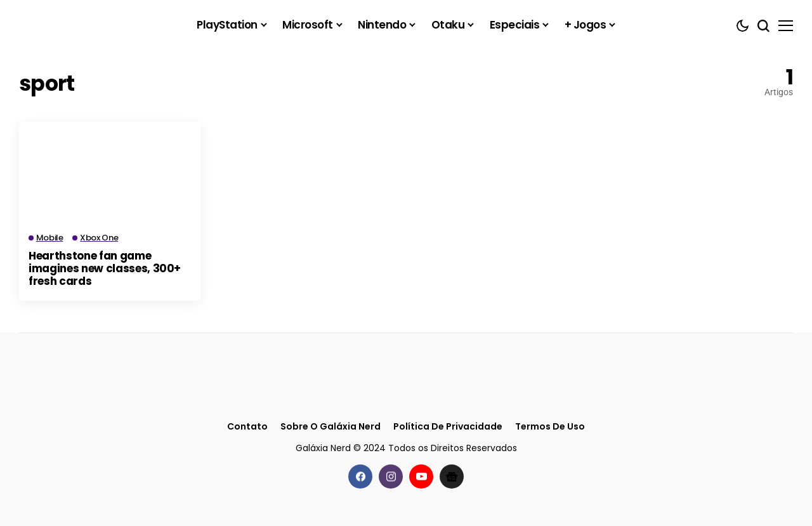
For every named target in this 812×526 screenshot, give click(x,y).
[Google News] (452, 476)
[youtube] (421, 476)
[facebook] (360, 476)
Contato (247, 427)
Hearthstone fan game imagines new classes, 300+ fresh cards (105, 269)
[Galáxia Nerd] (82, 25)
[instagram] (391, 476)
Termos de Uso (550, 427)
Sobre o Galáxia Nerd (331, 427)
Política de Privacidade (448, 427)
